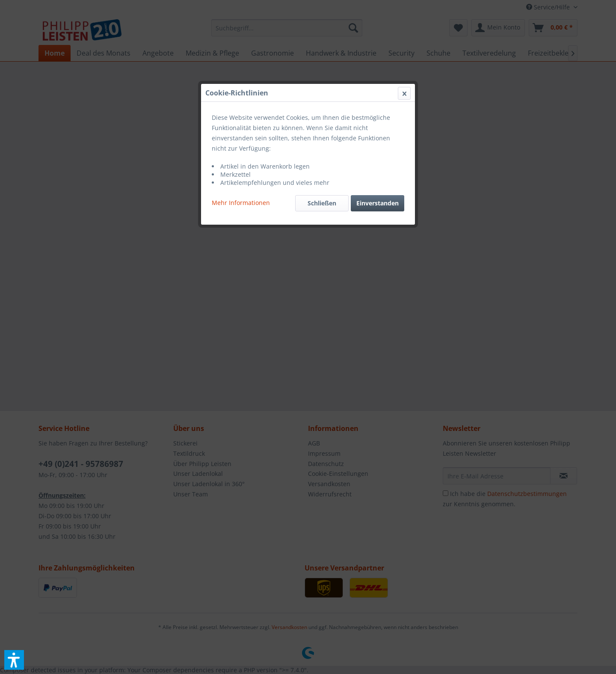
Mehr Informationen (241, 203)
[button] (14, 660)
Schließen (322, 203)
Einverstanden (378, 203)
